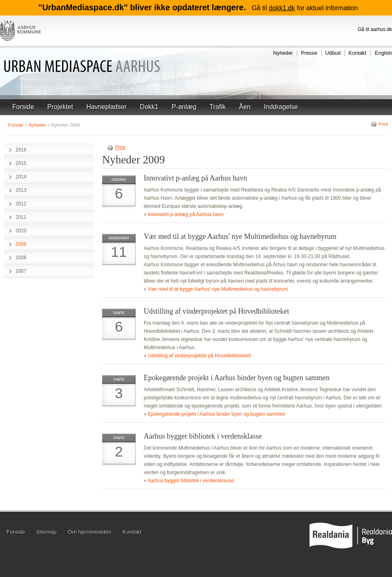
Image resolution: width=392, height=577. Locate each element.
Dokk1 (149, 107)
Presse (309, 53)
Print (379, 124)
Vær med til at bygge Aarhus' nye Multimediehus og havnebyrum (240, 236)
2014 (21, 177)
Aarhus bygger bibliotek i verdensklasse (203, 436)
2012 (21, 204)
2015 (21, 163)
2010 (21, 231)
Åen (245, 107)
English (383, 53)
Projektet (60, 107)
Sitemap (47, 532)
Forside (23, 107)
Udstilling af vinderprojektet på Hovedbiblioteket (216, 311)
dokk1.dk (282, 8)
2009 (21, 244)
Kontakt (357, 53)
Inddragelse (281, 107)
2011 (21, 217)
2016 (21, 150)
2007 (21, 271)
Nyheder (283, 53)
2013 (21, 190)
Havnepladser (106, 107)
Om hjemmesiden (90, 532)
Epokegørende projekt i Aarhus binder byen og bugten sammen (237, 378)
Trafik (217, 107)
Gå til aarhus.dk (375, 29)
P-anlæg (184, 107)
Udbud (333, 53)
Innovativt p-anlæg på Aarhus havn (195, 178)
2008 (21, 258)
